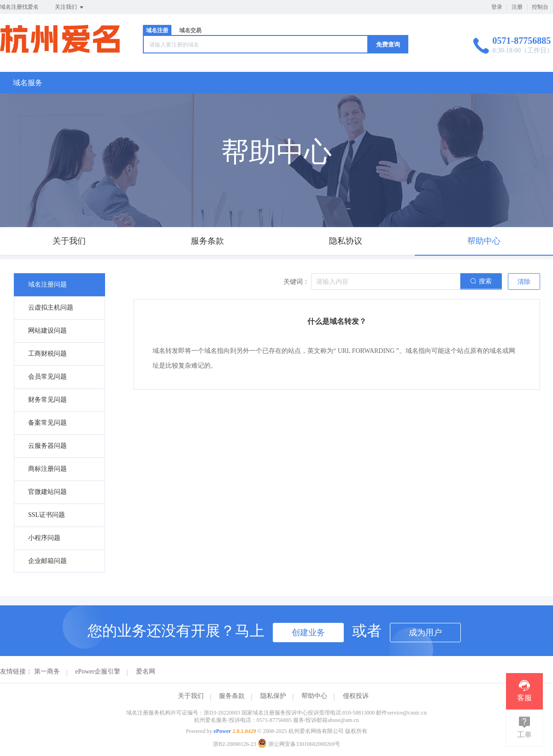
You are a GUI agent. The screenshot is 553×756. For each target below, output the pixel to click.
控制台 (540, 7)
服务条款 (232, 696)
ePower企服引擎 (98, 671)
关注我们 (70, 7)
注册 (517, 7)
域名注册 (157, 30)
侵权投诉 (356, 696)
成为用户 (425, 633)
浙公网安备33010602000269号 (299, 744)
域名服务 (28, 83)
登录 (497, 7)
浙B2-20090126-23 (235, 744)
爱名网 (146, 671)
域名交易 (190, 30)
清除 (524, 282)
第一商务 (47, 671)
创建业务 (308, 633)
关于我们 (191, 696)
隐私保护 (273, 696)
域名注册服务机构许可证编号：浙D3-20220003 (183, 713)
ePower (222, 731)
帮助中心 (314, 696)
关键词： (296, 282)
